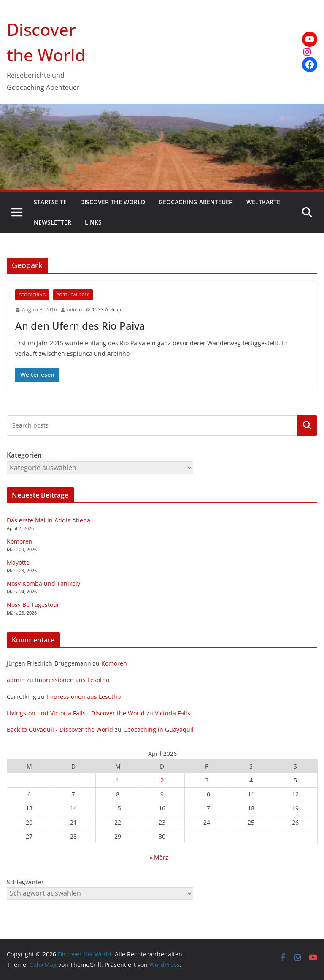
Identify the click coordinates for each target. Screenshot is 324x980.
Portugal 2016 (73, 295)
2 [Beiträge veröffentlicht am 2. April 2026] (162, 780)
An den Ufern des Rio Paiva (80, 326)
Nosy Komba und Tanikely (43, 583)
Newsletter (53, 222)
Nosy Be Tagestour (33, 605)
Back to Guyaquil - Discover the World (60, 730)
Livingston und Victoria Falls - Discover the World (76, 713)
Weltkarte (263, 202)
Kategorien (307, 425)
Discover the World (113, 202)
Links (93, 222)
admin (74, 310)
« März (159, 857)
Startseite (50, 202)
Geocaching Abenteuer (196, 202)
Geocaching (32, 295)
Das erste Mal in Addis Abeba (49, 520)
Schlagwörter (25, 882)
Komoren (20, 541)
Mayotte (18, 562)
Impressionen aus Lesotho (72, 680)
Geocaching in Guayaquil (158, 730)
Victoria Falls (173, 713)
